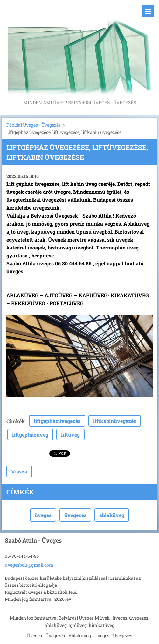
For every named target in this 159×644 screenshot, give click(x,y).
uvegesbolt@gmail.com (29, 565)
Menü (148, 11)
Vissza (19, 471)
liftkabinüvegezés (115, 421)
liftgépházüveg (30, 434)
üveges (43, 515)
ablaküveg (112, 515)
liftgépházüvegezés (57, 421)
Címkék (16, 421)
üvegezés (75, 515)
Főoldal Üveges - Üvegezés (34, 125)
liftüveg (70, 434)
